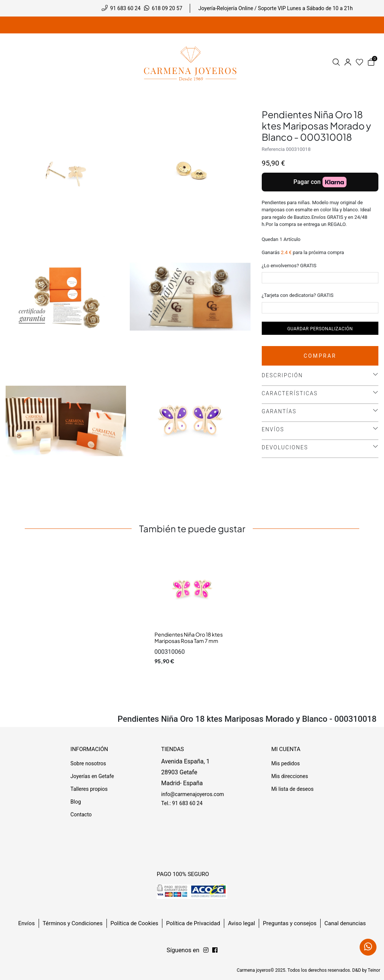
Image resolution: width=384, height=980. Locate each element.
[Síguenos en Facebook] (206, 950)
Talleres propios (89, 789)
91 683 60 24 (125, 8)
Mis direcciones (289, 776)
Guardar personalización (320, 329)
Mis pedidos (285, 763)
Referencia (273, 149)
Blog (76, 802)
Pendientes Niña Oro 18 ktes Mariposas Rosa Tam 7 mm (189, 638)
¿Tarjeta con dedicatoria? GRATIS (298, 295)
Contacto (81, 814)
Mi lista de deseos (292, 789)
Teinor (374, 970)
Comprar (320, 356)
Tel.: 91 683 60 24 (182, 803)
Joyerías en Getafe (92, 776)
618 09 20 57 (167, 8)
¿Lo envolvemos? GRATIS (289, 266)
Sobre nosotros (88, 763)
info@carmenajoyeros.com (193, 794)
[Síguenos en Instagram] (215, 950)
